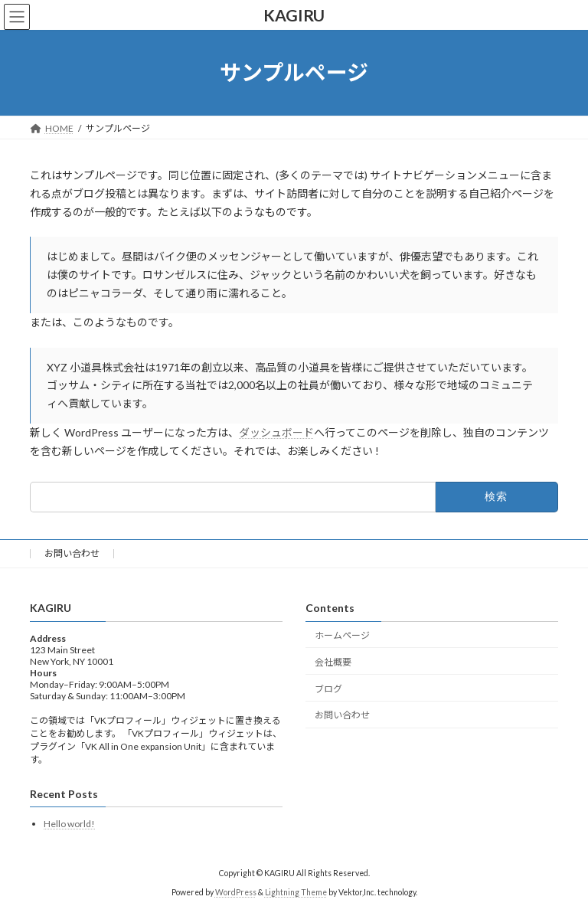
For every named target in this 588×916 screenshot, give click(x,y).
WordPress (236, 892)
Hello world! (69, 824)
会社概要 (333, 662)
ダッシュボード (276, 432)
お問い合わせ (72, 553)
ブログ (328, 688)
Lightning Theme (296, 892)
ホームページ (342, 635)
